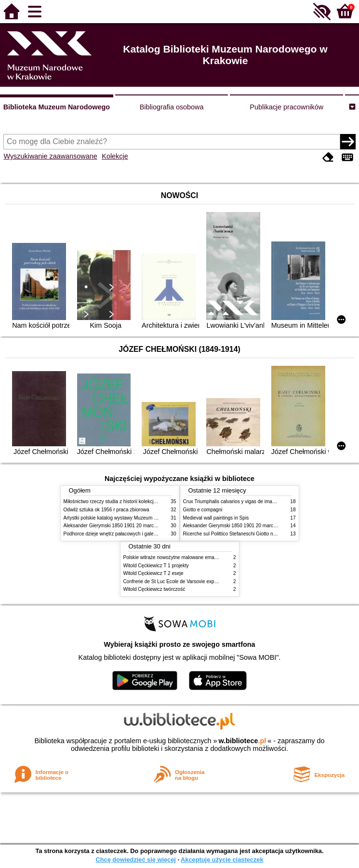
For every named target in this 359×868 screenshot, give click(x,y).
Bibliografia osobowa (172, 107)
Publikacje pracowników (286, 107)
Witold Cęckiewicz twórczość (154, 589)
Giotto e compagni (203, 510)
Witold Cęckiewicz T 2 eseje (153, 573)
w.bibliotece (243, 741)
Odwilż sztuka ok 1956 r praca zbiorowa (106, 510)
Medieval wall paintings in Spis (216, 518)
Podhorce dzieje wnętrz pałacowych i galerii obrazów (120, 534)
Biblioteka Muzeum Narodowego (57, 107)
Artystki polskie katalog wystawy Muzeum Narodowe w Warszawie (135, 518)
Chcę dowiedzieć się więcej (135, 860)
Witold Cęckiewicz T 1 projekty (156, 566)
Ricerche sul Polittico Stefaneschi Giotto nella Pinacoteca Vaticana (255, 534)
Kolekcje (115, 156)
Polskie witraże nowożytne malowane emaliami (174, 557)
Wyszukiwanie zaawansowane (50, 156)
